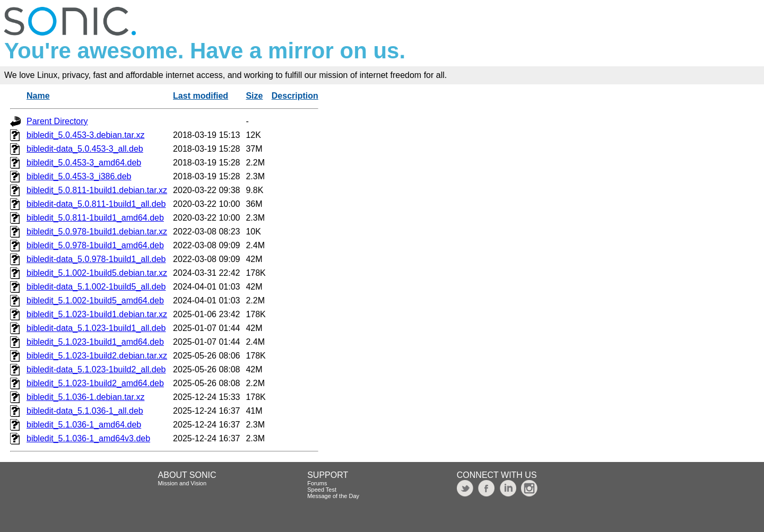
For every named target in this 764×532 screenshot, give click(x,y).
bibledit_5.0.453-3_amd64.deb (84, 163)
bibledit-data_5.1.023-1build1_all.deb (96, 328)
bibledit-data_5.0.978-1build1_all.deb (96, 259)
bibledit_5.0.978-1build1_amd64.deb (95, 245)
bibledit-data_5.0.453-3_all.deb (85, 149)
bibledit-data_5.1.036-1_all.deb (85, 411)
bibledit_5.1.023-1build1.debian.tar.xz (97, 314)
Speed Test (322, 490)
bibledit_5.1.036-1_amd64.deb (84, 425)
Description (295, 96)
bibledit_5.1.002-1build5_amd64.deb (95, 300)
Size (254, 96)
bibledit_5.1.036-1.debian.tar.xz (85, 397)
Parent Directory (57, 121)
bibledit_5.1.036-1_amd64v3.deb (88, 438)
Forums (317, 483)
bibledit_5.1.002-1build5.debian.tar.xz (97, 273)
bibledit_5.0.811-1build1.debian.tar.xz (97, 190)
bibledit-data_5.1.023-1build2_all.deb (96, 369)
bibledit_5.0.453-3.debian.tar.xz (85, 135)
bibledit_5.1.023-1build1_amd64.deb (95, 342)
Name (38, 96)
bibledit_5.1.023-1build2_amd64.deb (95, 383)
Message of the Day (333, 496)
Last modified (201, 96)
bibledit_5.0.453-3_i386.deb (79, 176)
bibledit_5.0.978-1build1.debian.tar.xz (97, 232)
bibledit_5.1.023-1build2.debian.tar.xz (97, 356)
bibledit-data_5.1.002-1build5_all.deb (96, 287)
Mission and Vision (183, 483)
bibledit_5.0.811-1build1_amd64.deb (95, 218)
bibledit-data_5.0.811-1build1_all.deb (96, 204)
